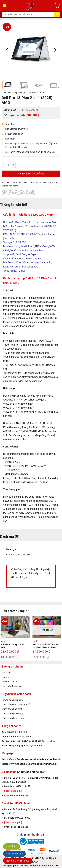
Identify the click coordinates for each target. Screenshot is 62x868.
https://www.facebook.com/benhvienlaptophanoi (31, 759)
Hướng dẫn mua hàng (13, 700)
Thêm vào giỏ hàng (31, 174)
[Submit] (57, 15)
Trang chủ (6, 93)
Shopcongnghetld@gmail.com (25, 746)
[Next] (55, 50)
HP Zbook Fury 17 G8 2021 (13, 646)
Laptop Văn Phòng (10, 186)
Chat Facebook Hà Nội (16, 796)
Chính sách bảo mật (12, 709)
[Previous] (7, 50)
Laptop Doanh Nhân (37, 183)
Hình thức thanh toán (12, 686)
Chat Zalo (12, 846)
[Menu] (4, 5)
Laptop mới (19, 93)
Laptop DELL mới (36, 93)
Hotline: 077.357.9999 (18, 861)
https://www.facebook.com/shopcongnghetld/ (30, 764)
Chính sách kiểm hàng (13, 718)
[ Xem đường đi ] (13, 791)
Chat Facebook (14, 854)
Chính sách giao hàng (12, 714)
